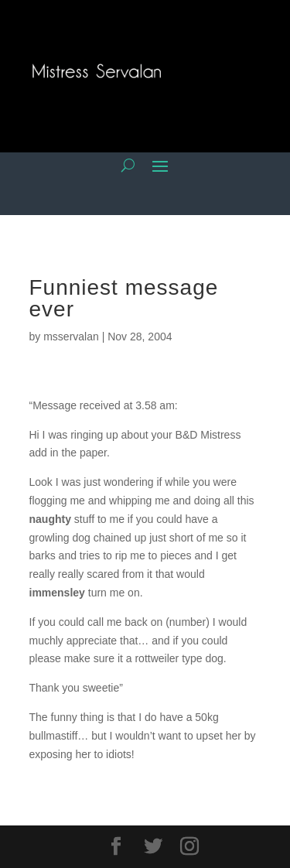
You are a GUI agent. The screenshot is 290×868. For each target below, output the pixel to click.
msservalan (71, 337)
